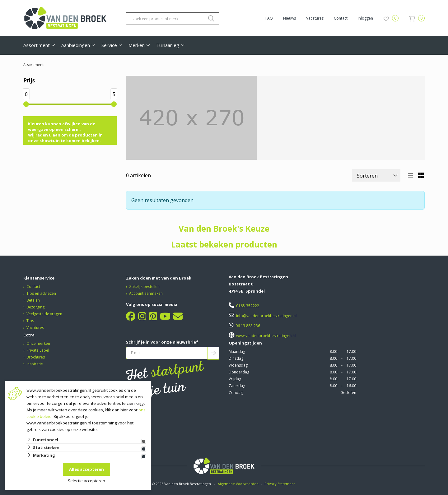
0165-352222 (248, 306)
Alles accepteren (86, 469)
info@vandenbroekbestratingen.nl (266, 316)
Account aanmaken (146, 293)
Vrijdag (235, 379)
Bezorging (35, 307)
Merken (137, 45)
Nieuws (289, 18)
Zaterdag (237, 386)
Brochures (36, 357)
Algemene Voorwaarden (238, 484)
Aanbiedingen (76, 45)
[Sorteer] (376, 175)
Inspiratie (35, 364)
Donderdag (239, 372)
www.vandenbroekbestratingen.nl (265, 336)
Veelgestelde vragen (44, 314)
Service (109, 45)
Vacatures (315, 18)
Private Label (38, 350)
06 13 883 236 (248, 326)
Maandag (237, 352)
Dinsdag (236, 358)
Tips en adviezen (41, 293)
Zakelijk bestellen (144, 287)
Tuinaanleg (168, 45)
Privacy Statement (280, 484)
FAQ (269, 18)
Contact (341, 18)
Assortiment (37, 45)
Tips (30, 321)
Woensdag (238, 365)
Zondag (236, 393)
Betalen (33, 300)
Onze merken (38, 343)
